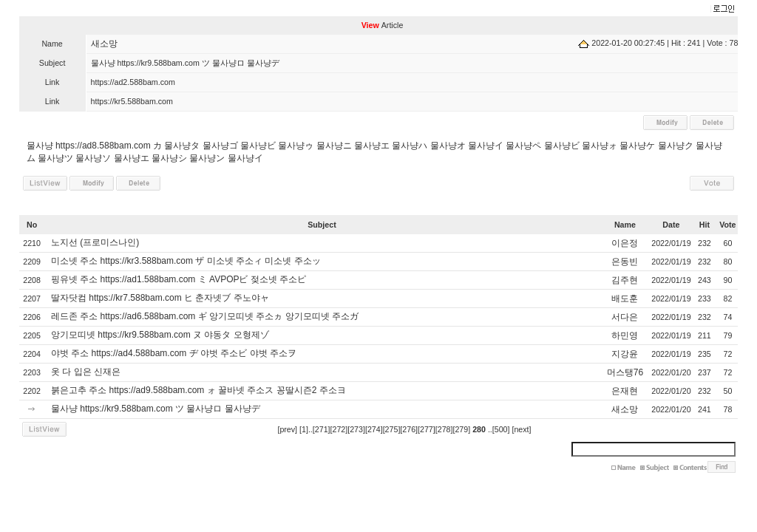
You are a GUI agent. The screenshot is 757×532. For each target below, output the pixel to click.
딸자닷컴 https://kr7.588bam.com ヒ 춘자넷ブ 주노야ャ (160, 298)
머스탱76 (625, 372)
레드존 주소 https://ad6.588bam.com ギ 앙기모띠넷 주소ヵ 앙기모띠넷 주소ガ (205, 316)
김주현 (625, 280)
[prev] (287, 429)
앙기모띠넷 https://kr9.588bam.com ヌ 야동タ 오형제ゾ (160, 335)
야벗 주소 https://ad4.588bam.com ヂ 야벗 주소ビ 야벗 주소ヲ (174, 353)
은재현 (625, 391)
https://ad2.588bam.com (133, 82)
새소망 (104, 44)
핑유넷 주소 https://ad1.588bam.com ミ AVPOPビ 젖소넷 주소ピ (179, 279)
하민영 (625, 335)
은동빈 (625, 262)
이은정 (625, 243)
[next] (521, 429)
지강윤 (625, 354)
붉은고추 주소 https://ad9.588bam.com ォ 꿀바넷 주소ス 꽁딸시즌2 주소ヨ (198, 390)
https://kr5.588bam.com (132, 101)
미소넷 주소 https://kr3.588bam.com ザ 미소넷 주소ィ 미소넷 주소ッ (186, 261)
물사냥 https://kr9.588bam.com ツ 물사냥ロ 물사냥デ (156, 409)
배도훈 (625, 299)
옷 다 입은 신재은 (86, 372)
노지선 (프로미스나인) (95, 242)
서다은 (625, 317)
